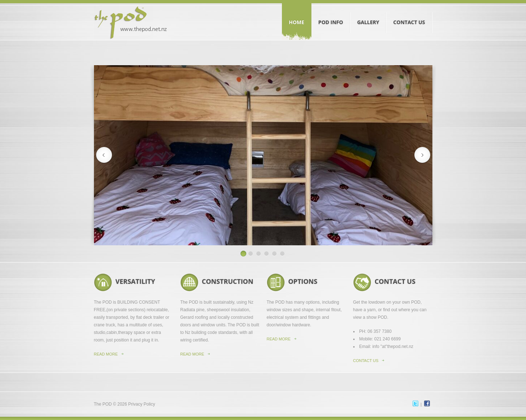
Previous (104, 155)
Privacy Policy (142, 404)
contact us (366, 361)
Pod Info (331, 15)
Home (297, 15)
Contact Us (409, 15)
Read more (106, 354)
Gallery (368, 15)
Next (422, 155)
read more (192, 354)
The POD (103, 404)
